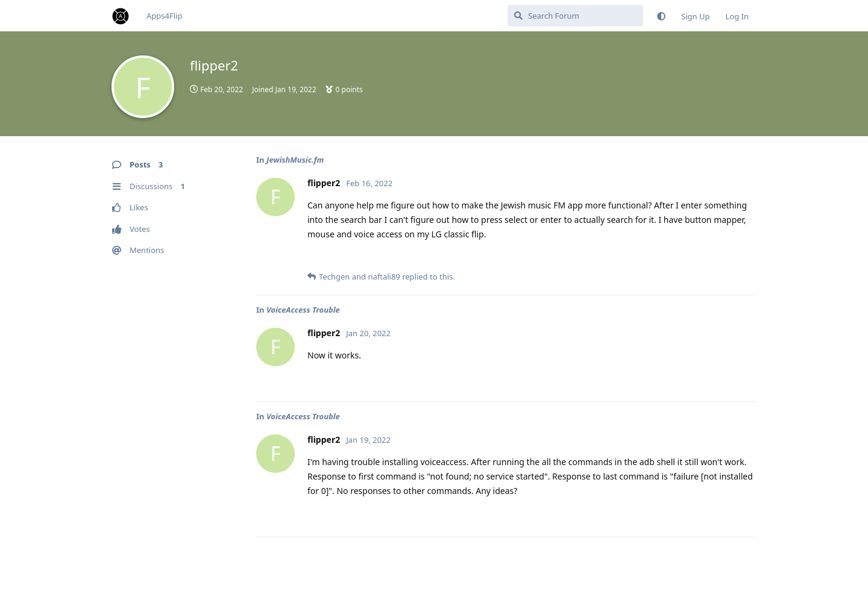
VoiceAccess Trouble (303, 310)
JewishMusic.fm (295, 160)
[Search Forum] (575, 16)
